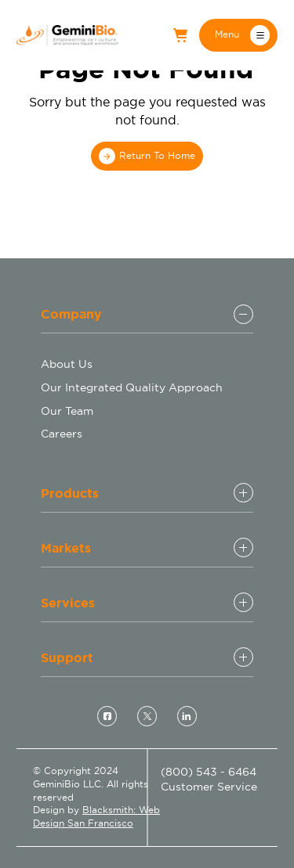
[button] (238, 35)
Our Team (67, 411)
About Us (67, 364)
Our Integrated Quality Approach (132, 387)
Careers (62, 434)
